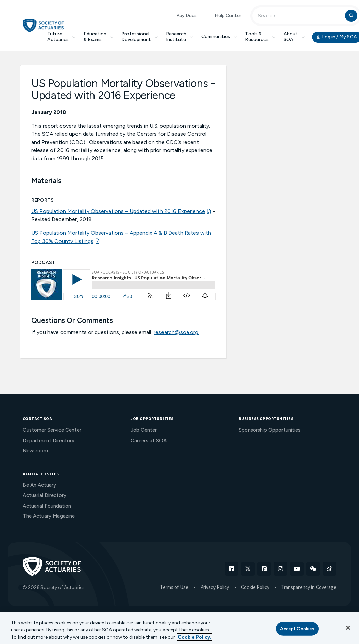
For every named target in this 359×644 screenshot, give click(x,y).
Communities (219, 37)
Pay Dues (187, 15)
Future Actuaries (61, 37)
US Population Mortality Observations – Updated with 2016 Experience (118, 211)
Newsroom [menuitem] (35, 451)
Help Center (228, 15)
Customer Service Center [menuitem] (52, 430)
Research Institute (179, 37)
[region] (179, 628)
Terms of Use (174, 588)
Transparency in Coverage (309, 588)
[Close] (348, 628)
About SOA (294, 37)
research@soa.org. (176, 332)
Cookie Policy (255, 588)
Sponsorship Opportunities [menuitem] (270, 430)
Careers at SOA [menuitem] (149, 441)
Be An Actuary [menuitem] (39, 485)
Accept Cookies (297, 629)
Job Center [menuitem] (144, 430)
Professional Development (140, 37)
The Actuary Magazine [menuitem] (49, 516)
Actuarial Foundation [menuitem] (47, 506)
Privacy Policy (215, 588)
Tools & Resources (260, 37)
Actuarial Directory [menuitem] (45, 495)
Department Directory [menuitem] (49, 441)
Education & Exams (98, 37)
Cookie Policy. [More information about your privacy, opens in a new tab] (195, 637)
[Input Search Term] (300, 16)
